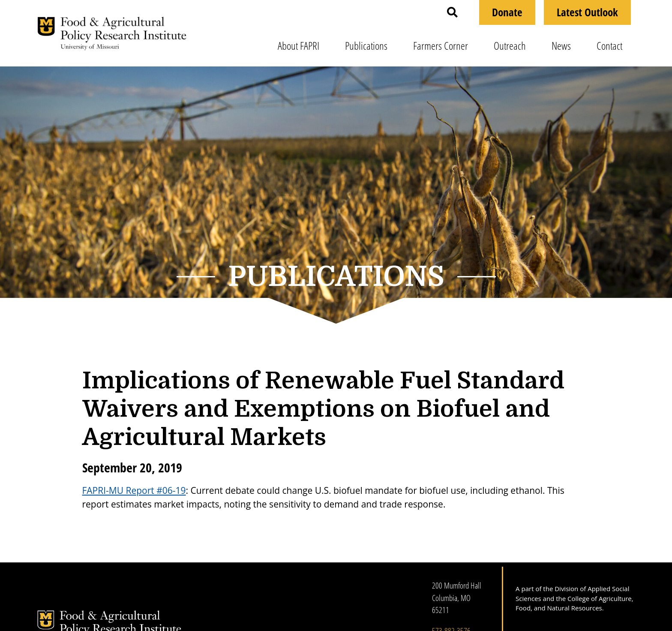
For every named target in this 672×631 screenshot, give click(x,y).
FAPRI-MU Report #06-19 (134, 490)
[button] (452, 12)
